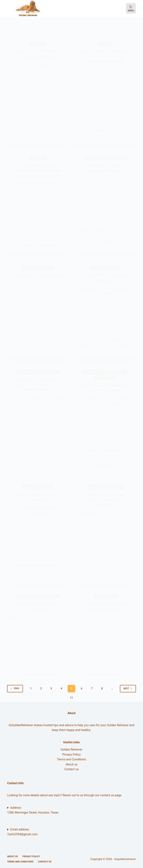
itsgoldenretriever (125, 859)
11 (71, 698)
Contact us (72, 769)
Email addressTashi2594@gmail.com (22, 832)
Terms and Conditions (71, 759)
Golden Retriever (71, 750)
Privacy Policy (72, 755)
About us (71, 764)
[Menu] (131, 8)
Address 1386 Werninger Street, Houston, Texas (33, 810)
